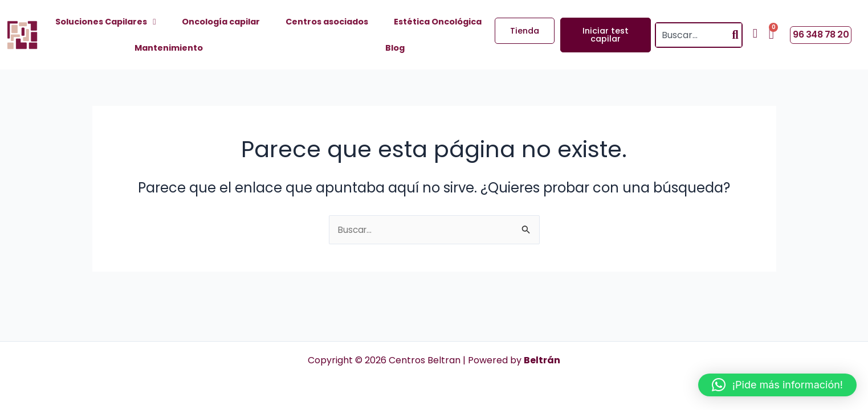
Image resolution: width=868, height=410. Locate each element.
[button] (777, 385)
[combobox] (692, 35)
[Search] (735, 35)
